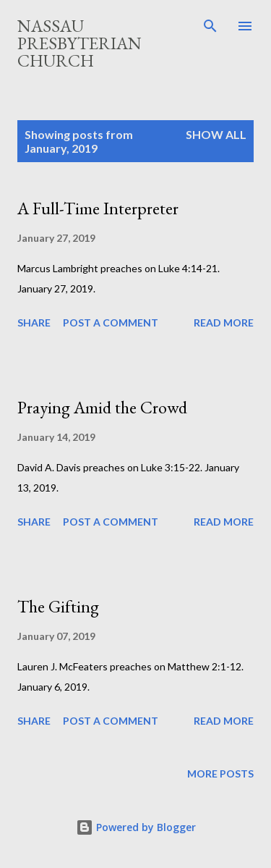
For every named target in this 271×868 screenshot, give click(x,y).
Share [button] (34, 323)
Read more (224, 323)
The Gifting (58, 606)
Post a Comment (111, 323)
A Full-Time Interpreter (98, 208)
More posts (220, 774)
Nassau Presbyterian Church (79, 43)
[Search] (210, 26)
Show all (216, 134)
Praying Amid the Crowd (102, 407)
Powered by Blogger (136, 827)
